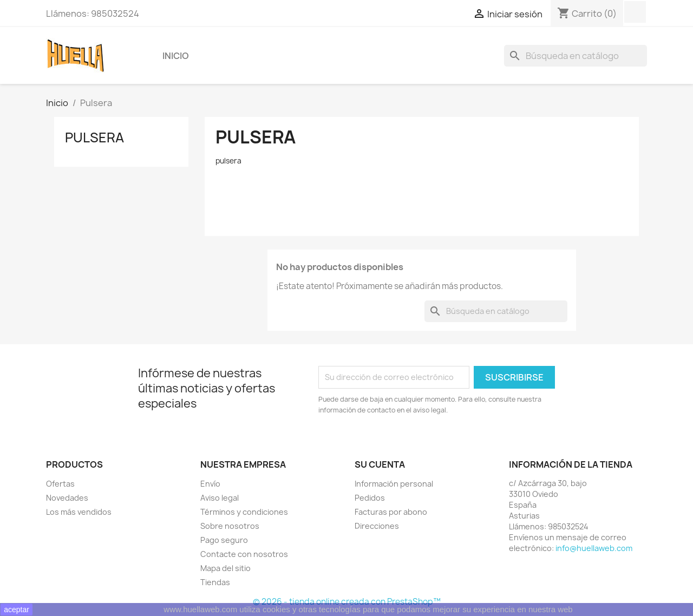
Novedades (67, 498)
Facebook (635, 12)
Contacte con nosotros (244, 554)
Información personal (394, 484)
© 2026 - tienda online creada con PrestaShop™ (347, 602)
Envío (210, 484)
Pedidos (370, 498)
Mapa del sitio (225, 568)
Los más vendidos (79, 512)
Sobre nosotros (230, 526)
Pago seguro (224, 540)
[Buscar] (576, 56)
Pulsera (94, 137)
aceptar (17, 610)
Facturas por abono (391, 512)
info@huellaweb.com (594, 548)
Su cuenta (380, 464)
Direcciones (377, 526)
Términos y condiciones (244, 512)
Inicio (176, 56)
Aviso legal (220, 498)
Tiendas (215, 582)
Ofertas (60, 484)
